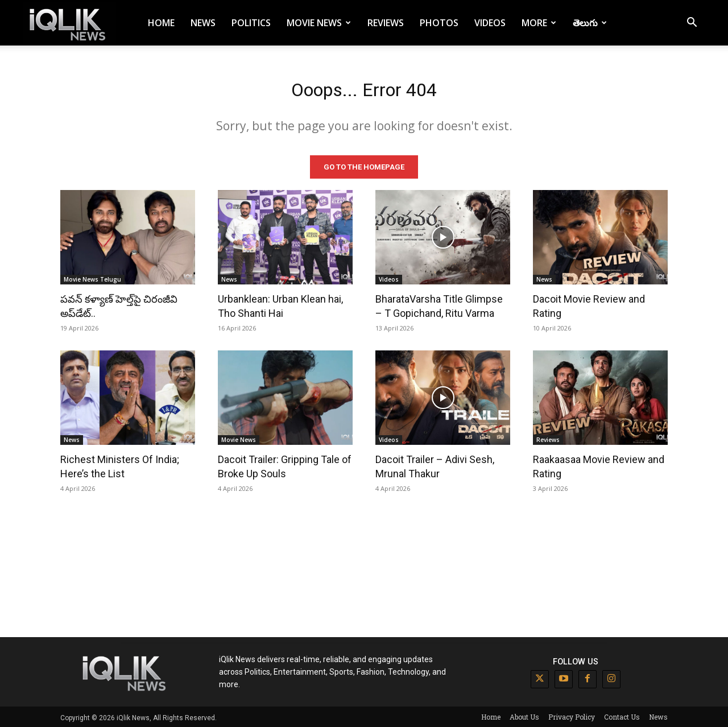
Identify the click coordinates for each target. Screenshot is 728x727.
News (203, 23)
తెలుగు (590, 23)
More (539, 23)
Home (161, 23)
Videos (490, 23)
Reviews (386, 23)
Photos (439, 23)
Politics (251, 23)
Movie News (319, 23)
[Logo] (69, 23)
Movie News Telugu (92, 278)
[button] (692, 24)
